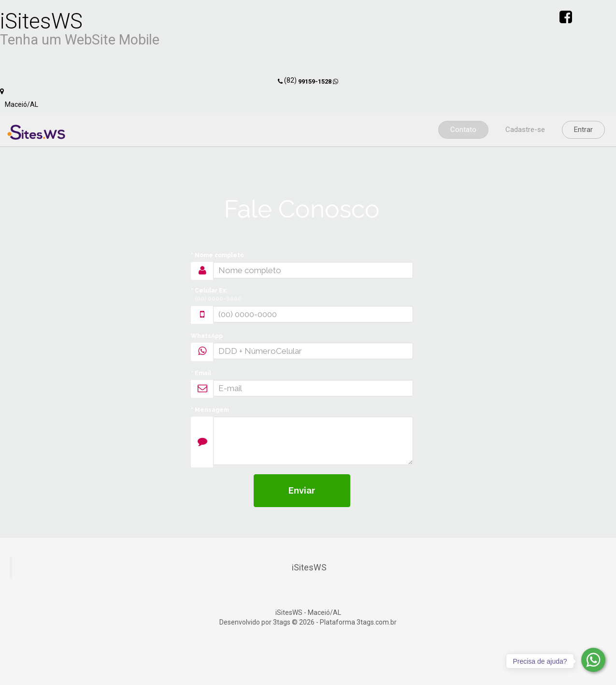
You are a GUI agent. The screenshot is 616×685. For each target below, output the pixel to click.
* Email (201, 373)
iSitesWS (309, 568)
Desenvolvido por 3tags (255, 622)
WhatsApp (207, 336)
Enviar (302, 490)
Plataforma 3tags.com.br (358, 622)
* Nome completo (217, 255)
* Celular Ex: (216, 295)
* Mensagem (210, 410)
